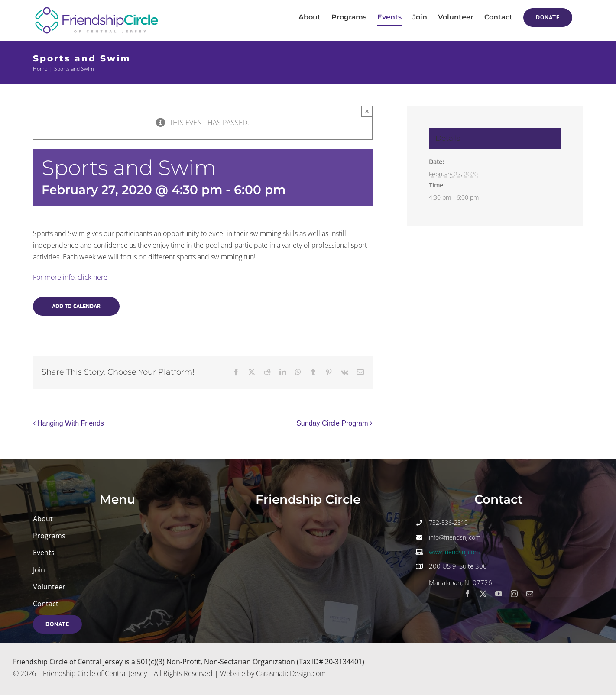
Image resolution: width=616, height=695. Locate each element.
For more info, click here (70, 277)
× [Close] (367, 111)
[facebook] (467, 594)
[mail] (530, 594)
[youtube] (499, 594)
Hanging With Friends (71, 423)
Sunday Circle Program (332, 423)
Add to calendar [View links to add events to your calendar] (76, 306)
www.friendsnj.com (454, 552)
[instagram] (514, 594)
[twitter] (483, 594)
